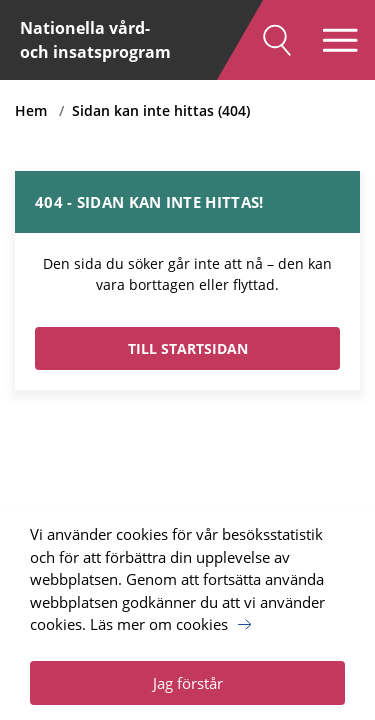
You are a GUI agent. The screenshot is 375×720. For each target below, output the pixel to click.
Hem (31, 110)
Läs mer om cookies (159, 624)
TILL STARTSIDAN (188, 348)
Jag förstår (188, 683)
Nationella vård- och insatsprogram (95, 40)
